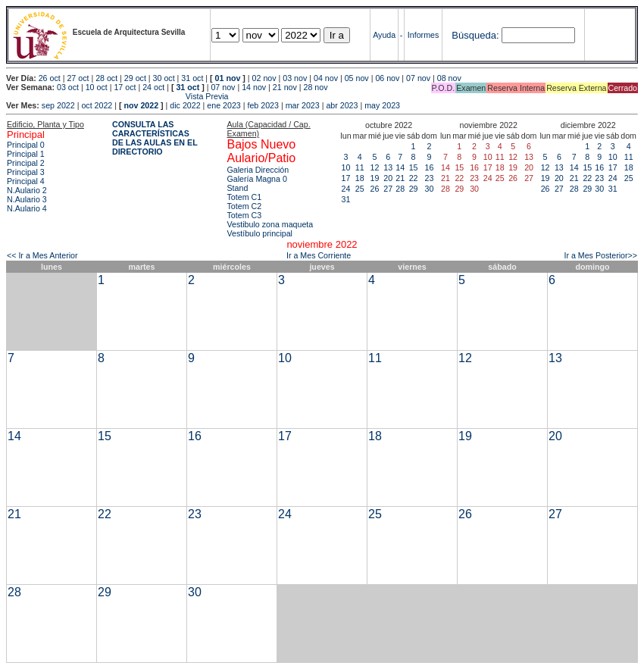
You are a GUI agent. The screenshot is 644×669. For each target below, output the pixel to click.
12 (375, 167)
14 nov (254, 87)
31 (346, 199)
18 (360, 178)
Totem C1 (244, 197)
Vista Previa (117, 96)
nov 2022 (141, 105)
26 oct (50, 78)
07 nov (418, 78)
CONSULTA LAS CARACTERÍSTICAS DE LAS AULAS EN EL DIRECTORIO (155, 138)
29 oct (135, 78)
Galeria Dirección (258, 170)
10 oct (97, 87)
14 (400, 167)
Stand (237, 188)
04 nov (326, 78)
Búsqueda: (475, 35)
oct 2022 (97, 105)
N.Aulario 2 (27, 190)
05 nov (357, 78)
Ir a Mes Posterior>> (600, 255)
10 (346, 167)
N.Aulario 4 (27, 208)
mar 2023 (303, 105)
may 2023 (382, 105)
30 (430, 189)
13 (388, 167)
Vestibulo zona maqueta (270, 224)
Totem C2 (244, 206)
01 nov (228, 78)
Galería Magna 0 (256, 179)
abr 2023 (342, 105)
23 (430, 178)
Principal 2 (26, 163)
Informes (423, 35)
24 (346, 189)
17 (346, 178)
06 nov (387, 78)
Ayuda (384, 35)
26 (375, 189)
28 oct (106, 78)
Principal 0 (26, 145)
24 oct (153, 87)
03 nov (295, 78)
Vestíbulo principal (259, 233)
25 (360, 189)
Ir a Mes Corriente (319, 255)
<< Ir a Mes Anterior (42, 255)
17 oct (125, 87)
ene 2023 (224, 105)
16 (430, 167)
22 (414, 178)
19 (375, 178)
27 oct (78, 78)
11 (360, 167)
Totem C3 (244, 215)
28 (400, 189)
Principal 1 (26, 154)
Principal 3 (26, 172)
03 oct (68, 87)
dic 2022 (185, 105)
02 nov (264, 78)
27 (388, 189)
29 (414, 189)
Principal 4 (26, 181)
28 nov (316, 87)
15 (414, 167)
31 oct (192, 78)
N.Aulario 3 (27, 199)
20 (388, 178)
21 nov (285, 87)
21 (400, 178)
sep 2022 (58, 105)
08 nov (449, 78)
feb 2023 (263, 105)
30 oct (164, 78)
